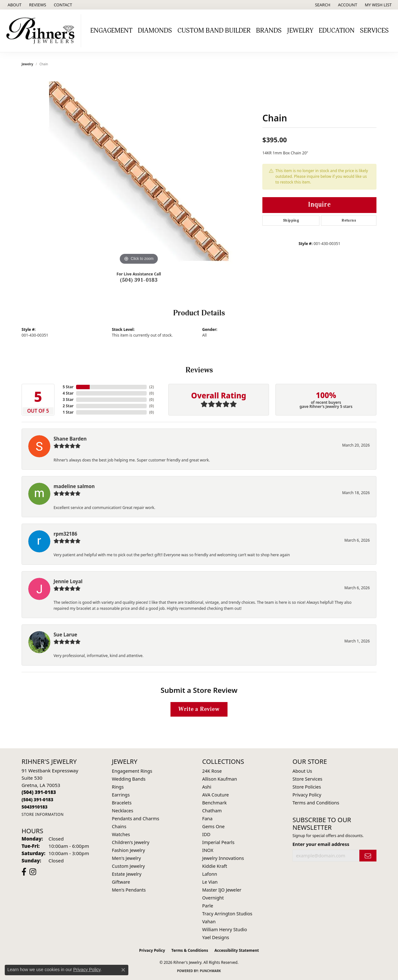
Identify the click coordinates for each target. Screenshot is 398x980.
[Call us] (35, 807)
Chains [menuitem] (119, 826)
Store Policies (307, 787)
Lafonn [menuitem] (210, 874)
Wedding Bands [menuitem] (129, 779)
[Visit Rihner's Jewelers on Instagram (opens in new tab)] (33, 872)
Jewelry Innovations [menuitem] (223, 858)
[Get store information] (43, 814)
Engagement (111, 31)
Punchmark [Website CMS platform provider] (211, 971)
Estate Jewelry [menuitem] (127, 874)
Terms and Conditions (316, 803)
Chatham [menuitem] (212, 811)
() (152, 387)
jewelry (27, 64)
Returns (349, 220)
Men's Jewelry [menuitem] (126, 858)
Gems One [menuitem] (213, 826)
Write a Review (199, 709)
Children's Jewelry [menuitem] (131, 842)
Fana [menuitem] (207, 819)
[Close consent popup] (123, 970)
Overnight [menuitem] (213, 898)
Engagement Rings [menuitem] (132, 771)
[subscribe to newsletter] (368, 856)
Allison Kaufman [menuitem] (220, 779)
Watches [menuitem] (121, 834)
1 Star (68, 412)
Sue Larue (65, 635)
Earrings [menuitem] (121, 795)
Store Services (307, 779)
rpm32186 (65, 534)
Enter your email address (321, 844)
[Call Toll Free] (37, 799)
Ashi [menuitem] (207, 787)
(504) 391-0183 (139, 280)
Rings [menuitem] (118, 787)
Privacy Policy (307, 795)
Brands (269, 31)
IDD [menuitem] (206, 834)
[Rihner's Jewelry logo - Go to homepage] (42, 31)
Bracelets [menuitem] (122, 803)
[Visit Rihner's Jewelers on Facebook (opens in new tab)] (24, 872)
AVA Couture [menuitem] (215, 795)
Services (374, 31)
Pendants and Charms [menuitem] (135, 819)
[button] (322, 5)
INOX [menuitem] (208, 850)
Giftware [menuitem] (121, 882)
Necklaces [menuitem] (122, 811)
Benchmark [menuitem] (214, 803)
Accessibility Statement (237, 950)
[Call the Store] (39, 792)
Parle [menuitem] (208, 906)
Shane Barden (70, 439)
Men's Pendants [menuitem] (129, 890)
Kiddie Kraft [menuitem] (215, 866)
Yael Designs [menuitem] (216, 937)
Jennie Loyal (68, 581)
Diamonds (155, 31)
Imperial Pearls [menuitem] (218, 842)
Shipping (291, 220)
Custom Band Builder (214, 31)
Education (337, 31)
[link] (14, 5)
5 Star (68, 387)
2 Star (68, 406)
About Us (302, 771)
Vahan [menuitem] (209, 922)
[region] (139, 171)
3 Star (68, 400)
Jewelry (300, 31)
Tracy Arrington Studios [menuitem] (227, 914)
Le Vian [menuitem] (210, 882)
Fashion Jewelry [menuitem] (128, 850)
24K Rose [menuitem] (212, 771)
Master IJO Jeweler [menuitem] (222, 890)
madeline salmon (74, 486)
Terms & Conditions (190, 950)
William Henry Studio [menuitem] (225, 929)
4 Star (68, 393)
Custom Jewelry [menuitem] (128, 866)
